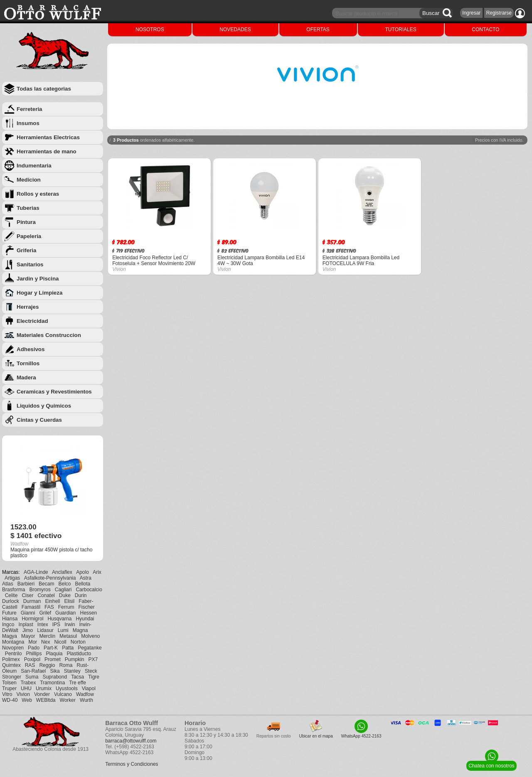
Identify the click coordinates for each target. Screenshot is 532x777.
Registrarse (499, 13)
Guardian (65, 613)
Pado (34, 648)
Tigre (94, 677)
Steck (91, 671)
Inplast (26, 625)
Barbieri (26, 584)
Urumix (44, 688)
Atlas (8, 584)
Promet (53, 659)
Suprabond (55, 677)
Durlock (11, 601)
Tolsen (9, 683)
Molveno (90, 636)
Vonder (42, 694)
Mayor (28, 636)
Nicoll (60, 642)
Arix (97, 572)
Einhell (52, 601)
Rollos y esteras (38, 194)
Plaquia (54, 654)
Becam (46, 584)
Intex (43, 625)
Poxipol (32, 659)
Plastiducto (79, 654)
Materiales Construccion (49, 335)
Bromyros (40, 590)
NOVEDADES (235, 30)
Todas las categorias (44, 89)
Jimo (28, 630)
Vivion (23, 694)
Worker (68, 700)
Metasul (68, 636)
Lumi (63, 630)
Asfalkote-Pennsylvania (50, 578)
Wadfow (85, 694)
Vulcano (63, 694)
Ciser (27, 595)
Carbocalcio (89, 590)
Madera (26, 377)
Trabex (28, 683)
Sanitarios (30, 264)
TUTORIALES (401, 30)
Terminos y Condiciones (132, 764)
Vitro (7, 694)
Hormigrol (32, 619)
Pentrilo (14, 654)
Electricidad (32, 321)
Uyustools (67, 688)
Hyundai (85, 619)
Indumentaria (34, 166)
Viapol (89, 688)
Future (9, 613)
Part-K (51, 648)
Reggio (47, 665)
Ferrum (66, 607)
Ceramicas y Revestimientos (54, 392)
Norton (78, 642)
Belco (64, 584)
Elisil (69, 601)
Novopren (13, 648)
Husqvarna (59, 619)
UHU (26, 688)
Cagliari (63, 590)
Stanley (72, 671)
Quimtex (11, 665)
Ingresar (471, 13)
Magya (10, 636)
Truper (9, 688)
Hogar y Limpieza (39, 293)
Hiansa (10, 619)
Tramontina (52, 683)
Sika (55, 671)
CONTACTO (485, 30)
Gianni (28, 613)
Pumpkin (75, 659)
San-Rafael (33, 671)
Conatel (46, 595)
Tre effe (78, 683)
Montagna (13, 642)
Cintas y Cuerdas (39, 420)
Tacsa (78, 677)
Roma (66, 665)
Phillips (34, 654)
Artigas (12, 578)
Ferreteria (30, 109)
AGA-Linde (36, 572)
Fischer (86, 607)
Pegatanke (90, 648)
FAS (49, 607)
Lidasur (45, 630)
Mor (33, 642)
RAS (30, 665)
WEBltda (46, 700)
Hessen (88, 613)
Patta (68, 648)
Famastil (31, 607)
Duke (65, 595)
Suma (32, 677)
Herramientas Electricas (48, 137)
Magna (80, 630)
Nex (46, 642)
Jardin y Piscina (38, 279)
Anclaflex (62, 572)
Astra (86, 578)
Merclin (47, 636)
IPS (56, 625)
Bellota (83, 584)
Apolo (83, 572)
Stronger (12, 677)
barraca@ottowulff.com (131, 741)
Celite (11, 595)
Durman (32, 601)
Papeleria (29, 236)
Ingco (8, 625)
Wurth (86, 700)
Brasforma (14, 590)
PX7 (93, 659)
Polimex (11, 659)
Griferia (26, 250)
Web (27, 700)
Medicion (29, 180)
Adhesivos (31, 349)
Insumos (28, 123)
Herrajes (28, 307)
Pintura (26, 222)
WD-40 (10, 700)
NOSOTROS (150, 30)
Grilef (45, 613)
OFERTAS (318, 30)
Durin (81, 595)
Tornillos (28, 363)
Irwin (70, 625)
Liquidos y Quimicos (44, 406)
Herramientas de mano (47, 151)
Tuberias (28, 208)
